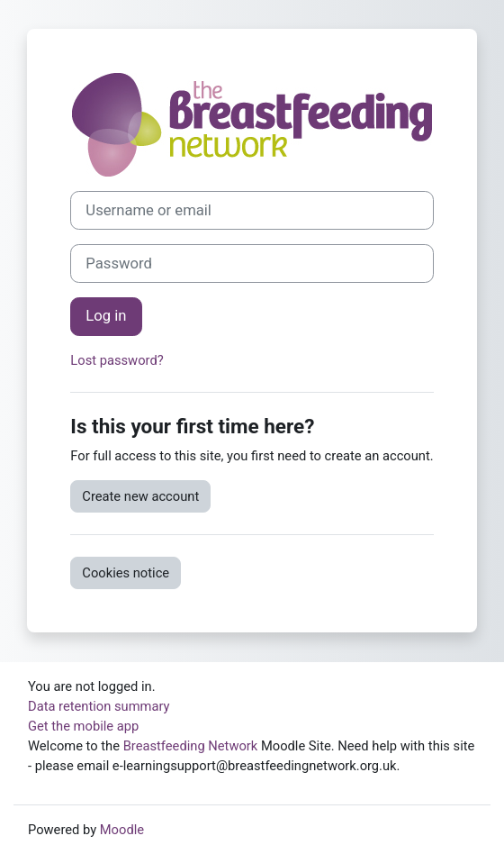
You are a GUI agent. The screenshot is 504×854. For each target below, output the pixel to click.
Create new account (140, 496)
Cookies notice (126, 573)
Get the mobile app (83, 726)
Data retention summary (99, 706)
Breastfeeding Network (191, 746)
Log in (106, 316)
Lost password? (117, 360)
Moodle (122, 830)
